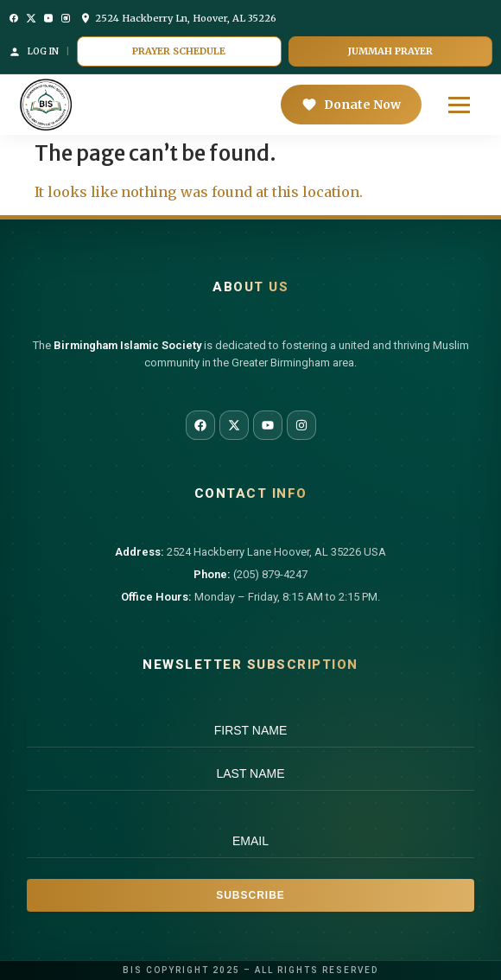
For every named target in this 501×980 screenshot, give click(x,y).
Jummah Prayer (390, 51)
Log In (34, 52)
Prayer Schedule (179, 51)
